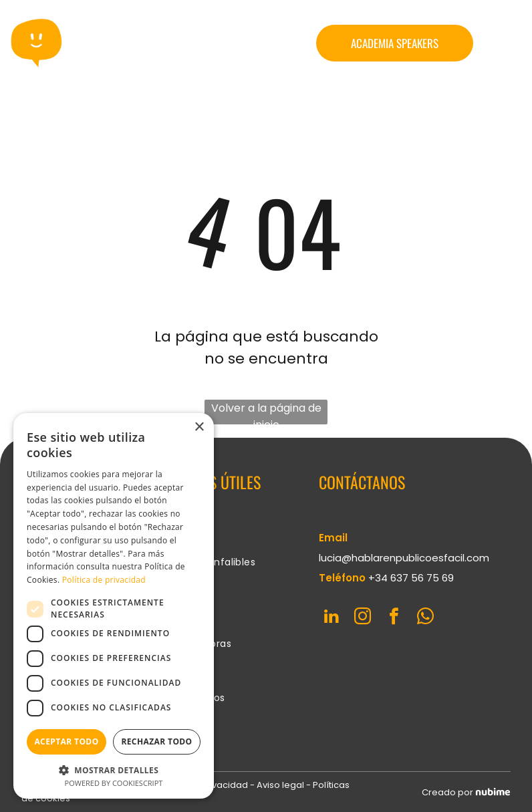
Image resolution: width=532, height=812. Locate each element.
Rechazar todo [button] (156, 741)
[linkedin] (331, 618)
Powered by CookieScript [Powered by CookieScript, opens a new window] (114, 783)
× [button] (199, 427)
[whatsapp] (425, 618)
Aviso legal (280, 785)
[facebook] (394, 618)
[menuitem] (214, 536)
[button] (114, 770)
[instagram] (363, 618)
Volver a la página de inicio (266, 412)
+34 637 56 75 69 (411, 578)
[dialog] (114, 606)
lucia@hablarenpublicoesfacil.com (404, 558)
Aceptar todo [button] (66, 741)
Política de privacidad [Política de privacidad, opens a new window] (104, 580)
